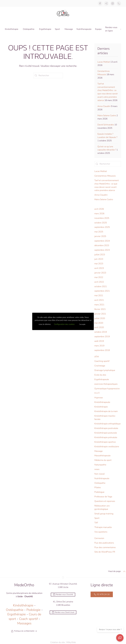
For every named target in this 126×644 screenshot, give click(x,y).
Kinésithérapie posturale (106, 433)
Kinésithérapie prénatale (106, 437)
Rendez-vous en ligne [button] (113, 29)
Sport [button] (57, 29)
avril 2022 (99, 282)
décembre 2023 (102, 245)
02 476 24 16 (102, 595)
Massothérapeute (102, 456)
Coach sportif (28, 619)
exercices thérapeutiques (106, 384)
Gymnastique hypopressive (107, 389)
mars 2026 (99, 214)
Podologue (99, 492)
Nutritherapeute (84, 29)
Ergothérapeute (102, 379)
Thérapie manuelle (103, 527)
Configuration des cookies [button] (64, 324)
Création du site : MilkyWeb (65, 642)
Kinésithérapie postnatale (106, 428)
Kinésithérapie (101, 407)
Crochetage (100, 366)
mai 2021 (99, 295)
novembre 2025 (102, 218)
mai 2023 (99, 264)
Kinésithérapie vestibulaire (107, 447)
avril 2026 (99, 209)
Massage (69, 29)
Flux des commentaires (105, 547)
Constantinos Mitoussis (105, 176)
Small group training (104, 514)
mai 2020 (99, 323)
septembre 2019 (102, 337)
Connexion (99, 538)
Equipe (98, 29)
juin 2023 (99, 259)
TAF (96, 523)
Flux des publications (104, 543)
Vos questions (101, 532)
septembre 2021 (102, 291)
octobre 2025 (101, 223)
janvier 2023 (100, 273)
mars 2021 (99, 305)
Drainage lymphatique (105, 370)
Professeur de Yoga (103, 497)
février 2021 (100, 309)
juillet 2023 (100, 255)
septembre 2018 (102, 350)
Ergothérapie (45, 29)
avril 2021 (99, 300)
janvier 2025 (100, 236)
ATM (97, 357)
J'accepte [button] (82, 324)
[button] (124, 572)
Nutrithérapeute (102, 478)
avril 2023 (99, 268)
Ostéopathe (100, 483)
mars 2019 (99, 346)
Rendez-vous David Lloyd (63, 613)
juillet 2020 (100, 318)
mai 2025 (99, 232)
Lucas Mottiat (104, 62)
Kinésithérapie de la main (106, 411)
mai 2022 (99, 277)
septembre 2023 (102, 250)
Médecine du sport (103, 460)
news (97, 469)
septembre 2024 (102, 241)
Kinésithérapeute (102, 402)
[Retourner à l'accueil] (63, 13)
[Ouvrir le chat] (120, 638)
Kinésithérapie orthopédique (107, 424)
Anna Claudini (104, 106)
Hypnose (99, 398)
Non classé (99, 474)
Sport (97, 518)
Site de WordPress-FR (105, 552)
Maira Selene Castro (107, 116)
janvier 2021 (100, 314)
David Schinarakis (106, 125)
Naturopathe (100, 465)
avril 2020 (99, 327)
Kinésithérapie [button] (12, 29)
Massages (24, 624)
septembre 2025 (102, 227)
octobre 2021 (101, 286)
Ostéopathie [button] (29, 29)
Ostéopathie (15, 610)
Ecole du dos (100, 375)
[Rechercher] (48, 75)
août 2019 (99, 341)
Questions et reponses (105, 501)
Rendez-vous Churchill (63, 595)
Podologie (33, 610)
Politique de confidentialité (23, 631)
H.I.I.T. (97, 393)
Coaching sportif (102, 361)
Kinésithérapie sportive (105, 442)
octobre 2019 (101, 332)
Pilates (98, 487)
